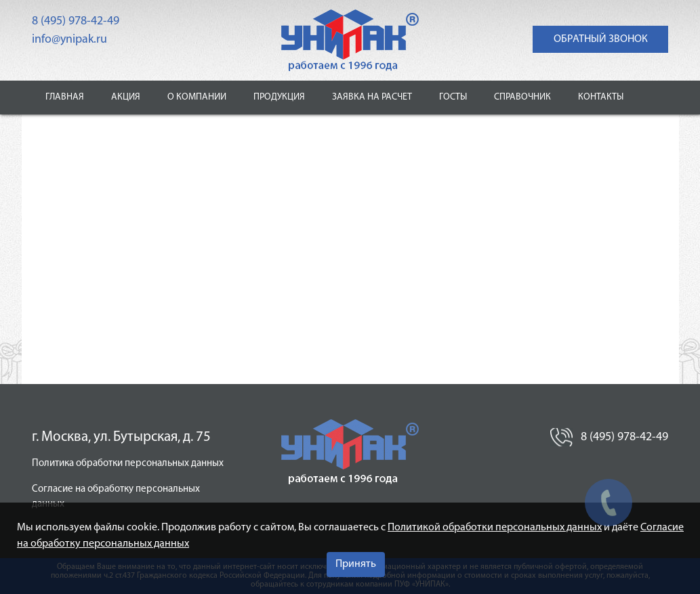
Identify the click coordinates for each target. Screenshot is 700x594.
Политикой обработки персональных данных (495, 528)
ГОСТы (453, 97)
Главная (65, 97)
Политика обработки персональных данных (128, 464)
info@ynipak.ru (69, 40)
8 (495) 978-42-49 (76, 21)
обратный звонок (601, 39)
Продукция (279, 97)
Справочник (522, 97)
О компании (197, 97)
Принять (356, 564)
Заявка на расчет (372, 97)
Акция (126, 97)
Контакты (601, 97)
